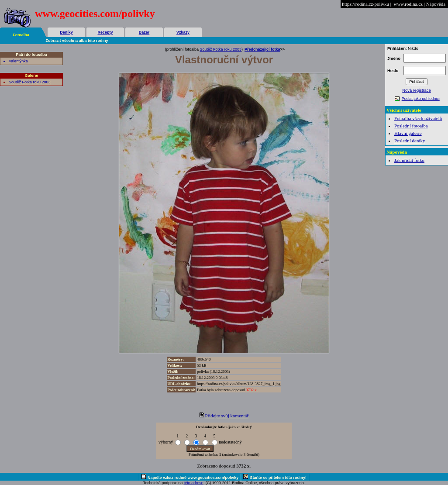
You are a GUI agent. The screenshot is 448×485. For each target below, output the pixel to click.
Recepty (105, 32)
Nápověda (436, 4)
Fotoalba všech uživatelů (418, 118)
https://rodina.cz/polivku (365, 4)
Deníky (66, 32)
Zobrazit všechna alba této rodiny (77, 41)
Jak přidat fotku (409, 160)
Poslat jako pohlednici (421, 99)
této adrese (194, 483)
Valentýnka (18, 61)
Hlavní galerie (408, 133)
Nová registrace (416, 90)
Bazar (144, 32)
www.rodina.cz (408, 4)
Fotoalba (21, 35)
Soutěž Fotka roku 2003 (30, 82)
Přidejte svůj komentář (227, 416)
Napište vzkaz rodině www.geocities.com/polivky (193, 478)
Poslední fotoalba (411, 126)
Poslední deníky (410, 141)
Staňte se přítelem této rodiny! (278, 478)
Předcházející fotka (262, 49)
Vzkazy (183, 32)
